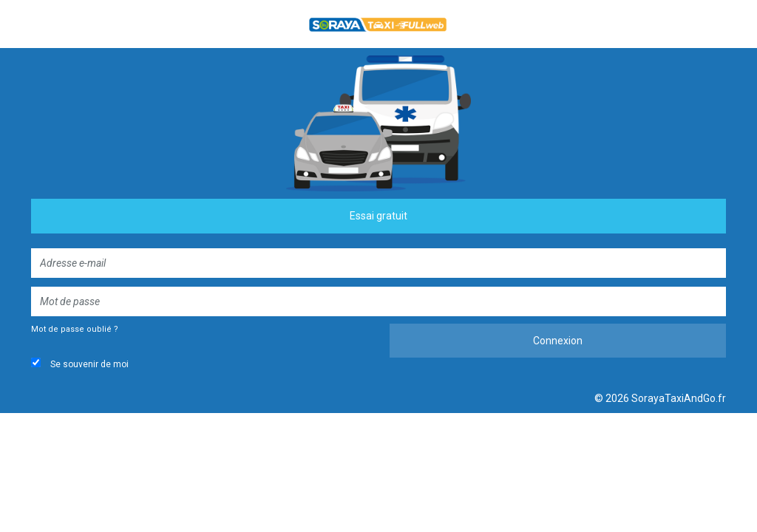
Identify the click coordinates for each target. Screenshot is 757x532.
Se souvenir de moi (80, 364)
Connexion (558, 341)
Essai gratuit (378, 216)
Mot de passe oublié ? (75, 329)
